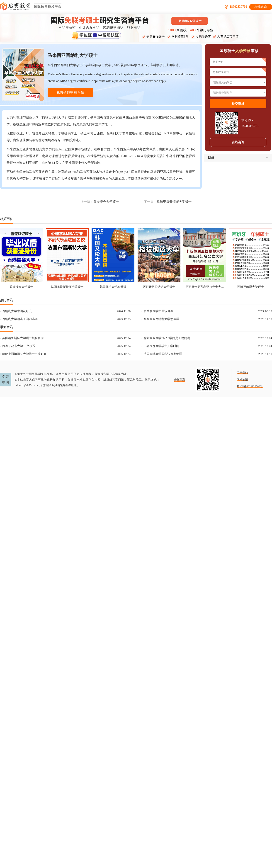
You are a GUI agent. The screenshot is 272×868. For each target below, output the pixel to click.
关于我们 (242, 373)
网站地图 (242, 380)
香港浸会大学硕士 (106, 202)
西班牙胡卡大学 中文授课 (19, 346)
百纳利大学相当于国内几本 (20, 319)
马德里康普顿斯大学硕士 (174, 202)
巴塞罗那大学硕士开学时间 (161, 346)
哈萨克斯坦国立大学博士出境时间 (24, 354)
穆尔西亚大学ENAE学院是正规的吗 (167, 338)
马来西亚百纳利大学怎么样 (161, 319)
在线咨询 (261, 7)
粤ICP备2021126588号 (250, 386)
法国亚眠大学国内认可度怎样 (163, 354)
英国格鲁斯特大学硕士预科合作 (23, 338)
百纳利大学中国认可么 (17, 311)
